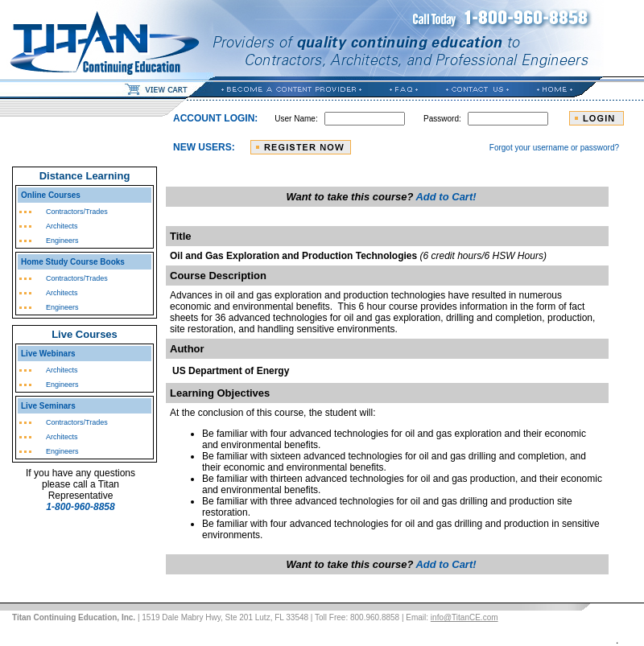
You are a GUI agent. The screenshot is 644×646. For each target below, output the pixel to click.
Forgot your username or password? (554, 148)
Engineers (62, 241)
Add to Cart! (446, 197)
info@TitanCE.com (464, 617)
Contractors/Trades (77, 212)
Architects (62, 226)
